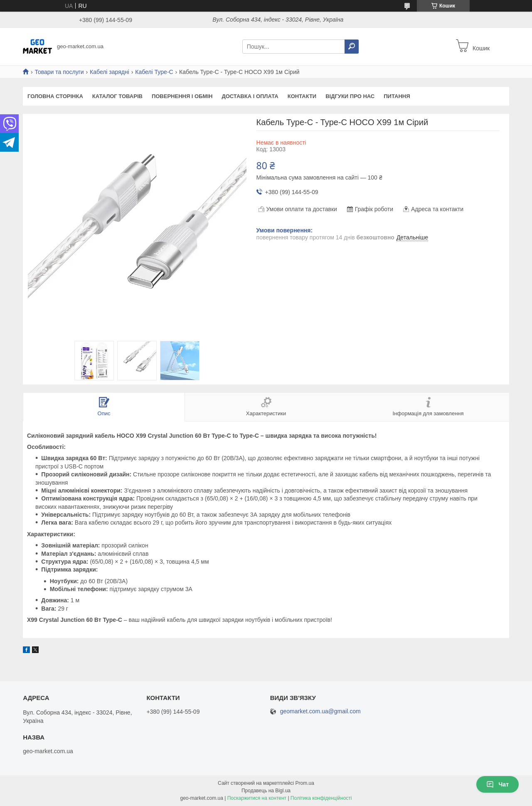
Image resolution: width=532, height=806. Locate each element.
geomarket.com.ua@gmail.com (320, 711)
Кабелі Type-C (154, 72)
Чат (498, 784)
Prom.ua (305, 783)
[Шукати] (352, 47)
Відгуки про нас (350, 96)
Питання (397, 96)
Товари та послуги (59, 72)
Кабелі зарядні (110, 72)
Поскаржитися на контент (257, 798)
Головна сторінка (55, 96)
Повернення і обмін (182, 96)
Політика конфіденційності (321, 798)
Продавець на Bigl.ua (266, 791)
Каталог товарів (117, 96)
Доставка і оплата (250, 96)
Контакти (302, 96)
